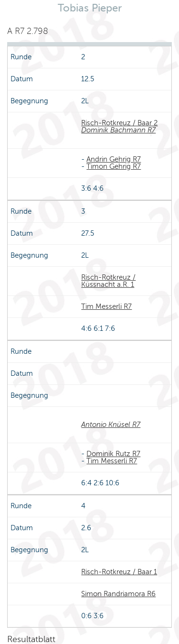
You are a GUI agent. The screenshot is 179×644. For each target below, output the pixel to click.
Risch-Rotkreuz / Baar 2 (119, 123)
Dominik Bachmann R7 (118, 130)
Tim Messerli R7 (106, 306)
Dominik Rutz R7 (113, 454)
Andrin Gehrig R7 (114, 159)
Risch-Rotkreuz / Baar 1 (119, 572)
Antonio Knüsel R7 (111, 425)
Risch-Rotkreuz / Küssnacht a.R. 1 (108, 281)
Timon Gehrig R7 (114, 166)
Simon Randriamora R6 (118, 594)
